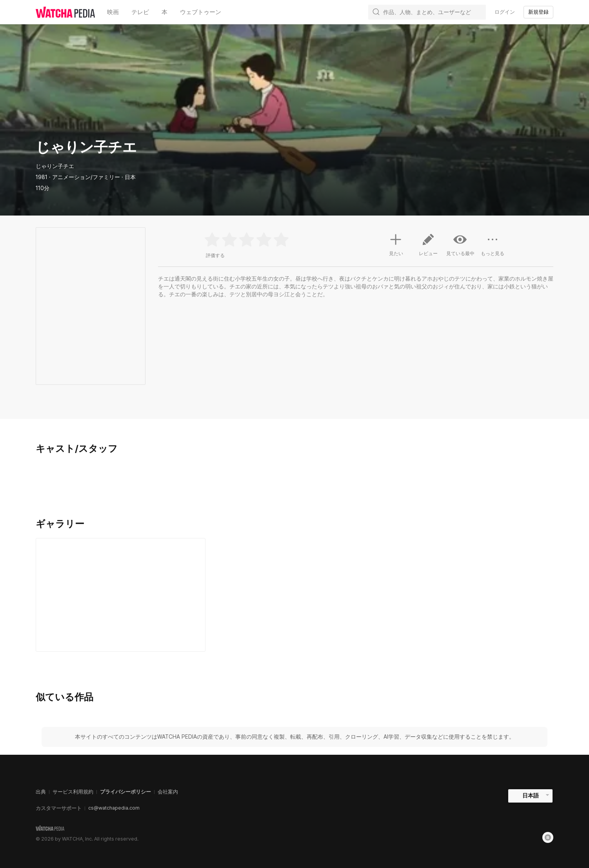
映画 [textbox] (113, 12)
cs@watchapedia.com (114, 808)
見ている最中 (460, 245)
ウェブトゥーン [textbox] (201, 12)
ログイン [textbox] (505, 12)
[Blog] (548, 837)
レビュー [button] (428, 248)
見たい (396, 244)
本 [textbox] (165, 12)
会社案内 (168, 792)
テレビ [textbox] (140, 12)
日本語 (531, 796)
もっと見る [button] (493, 248)
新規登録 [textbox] (538, 12)
